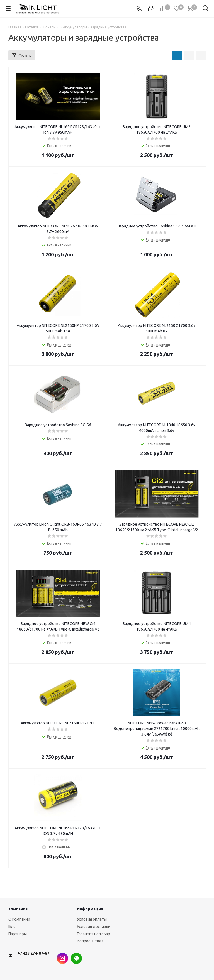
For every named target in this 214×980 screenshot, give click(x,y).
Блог (13, 927)
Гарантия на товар (93, 934)
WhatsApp (76, 958)
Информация (90, 909)
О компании (19, 919)
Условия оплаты (92, 919)
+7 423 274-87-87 (33, 953)
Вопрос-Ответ (90, 941)
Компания (18, 909)
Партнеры (18, 934)
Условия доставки (94, 927)
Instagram (62, 958)
